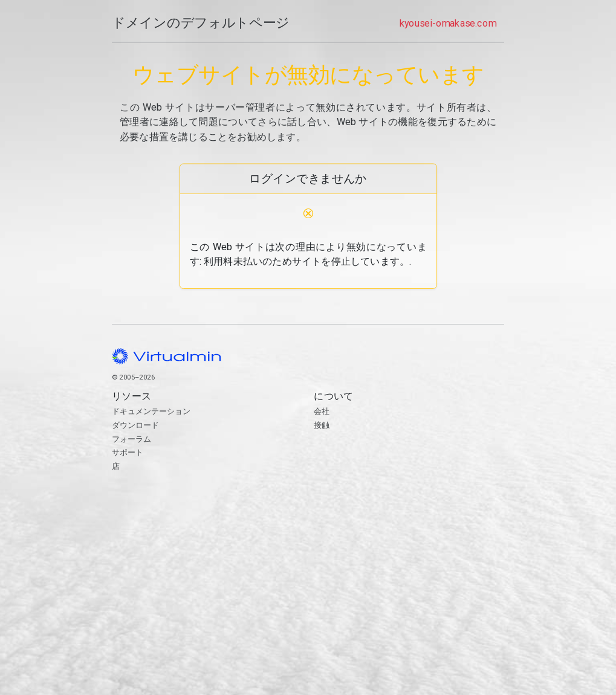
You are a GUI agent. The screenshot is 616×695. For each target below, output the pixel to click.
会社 (322, 411)
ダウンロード (135, 425)
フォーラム (131, 439)
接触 (409, 470)
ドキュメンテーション (151, 411)
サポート (128, 452)
